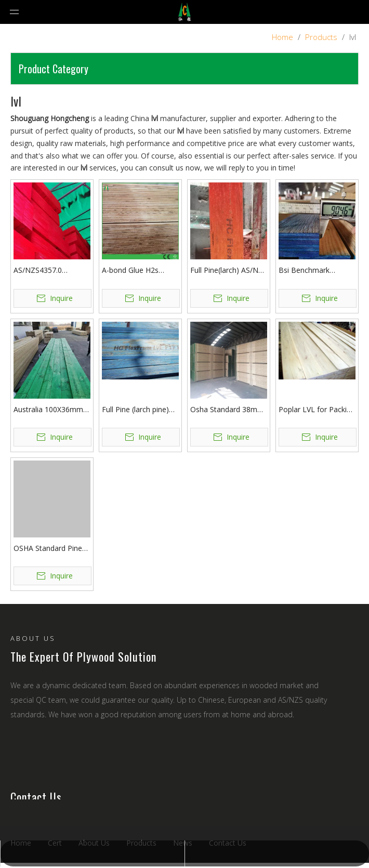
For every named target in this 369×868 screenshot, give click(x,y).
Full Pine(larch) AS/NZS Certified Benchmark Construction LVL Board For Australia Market (229, 271)
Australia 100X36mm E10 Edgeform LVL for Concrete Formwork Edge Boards (51, 410)
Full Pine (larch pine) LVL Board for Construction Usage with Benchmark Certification (135, 410)
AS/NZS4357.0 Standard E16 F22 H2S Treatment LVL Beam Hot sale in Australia (51, 271)
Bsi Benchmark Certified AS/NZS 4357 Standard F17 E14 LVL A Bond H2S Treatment (316, 271)
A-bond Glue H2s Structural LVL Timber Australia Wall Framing (139, 271)
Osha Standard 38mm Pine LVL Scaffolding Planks (227, 410)
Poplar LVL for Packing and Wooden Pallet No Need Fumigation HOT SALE (317, 410)
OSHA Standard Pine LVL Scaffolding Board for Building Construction (51, 549)
